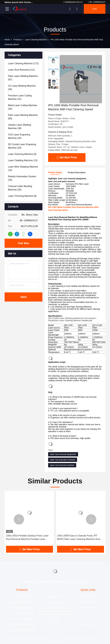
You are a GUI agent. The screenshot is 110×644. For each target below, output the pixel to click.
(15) (23, 168)
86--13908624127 (97, 2)
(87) (23, 78)
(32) (19, 136)
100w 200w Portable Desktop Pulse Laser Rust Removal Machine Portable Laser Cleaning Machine (27, 538)
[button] (19, 519)
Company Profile (88, 596)
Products (17, 40)
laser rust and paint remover (63, 460)
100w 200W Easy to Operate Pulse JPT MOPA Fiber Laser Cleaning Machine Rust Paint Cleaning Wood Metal (78, 538)
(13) (23, 160)
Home (7, 40)
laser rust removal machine (62, 465)
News (88, 613)
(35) (22, 88)
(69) (23, 117)
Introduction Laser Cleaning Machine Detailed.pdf (70, 320)
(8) (22, 154)
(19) (22, 178)
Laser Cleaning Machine (36, 40)
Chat (95, 9)
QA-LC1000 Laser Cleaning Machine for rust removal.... (73, 318)
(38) (20, 127)
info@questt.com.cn (73, 2)
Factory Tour (88, 602)
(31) (20, 97)
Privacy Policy (88, 625)
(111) (21, 70)
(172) (23, 63)
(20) (22, 146)
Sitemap (88, 619)
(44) (23, 107)
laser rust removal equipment (63, 454)
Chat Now (23, 243)
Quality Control (88, 607)
